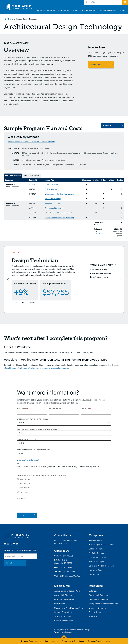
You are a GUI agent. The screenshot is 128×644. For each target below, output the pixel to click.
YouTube (14, 544)
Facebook (5, 544)
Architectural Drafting (53, 199)
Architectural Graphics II (54, 208)
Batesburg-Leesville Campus (101, 545)
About (123, 11)
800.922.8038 (69, 572)
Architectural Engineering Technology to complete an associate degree (37, 372)
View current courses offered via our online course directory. (31, 142)
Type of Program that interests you (34, 453)
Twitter (11, 544)
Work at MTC (94, 616)
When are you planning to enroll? (33, 423)
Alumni (81, 641)
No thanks (24, 496)
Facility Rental (95, 612)
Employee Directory (97, 608)
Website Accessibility (63, 621)
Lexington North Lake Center (101, 566)
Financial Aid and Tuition (84, 11)
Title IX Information (63, 616)
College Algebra (51, 189)
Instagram (8, 544)
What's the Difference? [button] (29, 463)
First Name (22, 412)
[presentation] (36, 509)
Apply (116, 2)
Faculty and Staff (69, 641)
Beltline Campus (96, 549)
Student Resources (108, 11)
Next (120, 281)
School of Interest (26, 443)
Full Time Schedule (13, 175)
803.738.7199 (74, 576)
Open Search (125, 2)
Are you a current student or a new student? (38, 433)
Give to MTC (101, 2)
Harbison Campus (97, 562)
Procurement (60, 604)
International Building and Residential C (60, 213)
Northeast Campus (97, 570)
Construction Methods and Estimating (59, 218)
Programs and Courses (45, 11)
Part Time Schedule (31, 175)
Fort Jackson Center (98, 557)
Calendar (93, 591)
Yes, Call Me (25, 483)
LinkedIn (17, 544)
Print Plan (107, 126)
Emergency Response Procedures (104, 604)
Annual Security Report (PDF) (67, 591)
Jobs (108, 641)
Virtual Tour (94, 574)
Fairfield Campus (96, 553)
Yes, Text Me (25, 491)
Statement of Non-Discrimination (68, 608)
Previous (8, 281)
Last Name (85, 412)
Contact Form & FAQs (64, 556)
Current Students (52, 641)
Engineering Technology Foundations (59, 194)
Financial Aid (99, 233)
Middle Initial (55, 412)
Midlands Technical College (18, 7)
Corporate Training (95, 641)
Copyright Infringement (64, 595)
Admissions (63, 11)
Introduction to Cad (52, 204)
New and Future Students (31, 641)
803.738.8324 (66, 567)
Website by (64, 632)
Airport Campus (96, 540)
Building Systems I (52, 184)
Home (6, 19)
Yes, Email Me (26, 487)
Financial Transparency (64, 599)
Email (19, 467)
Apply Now (96, 65)
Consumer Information (99, 595)
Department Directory (98, 599)
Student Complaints (63, 612)
